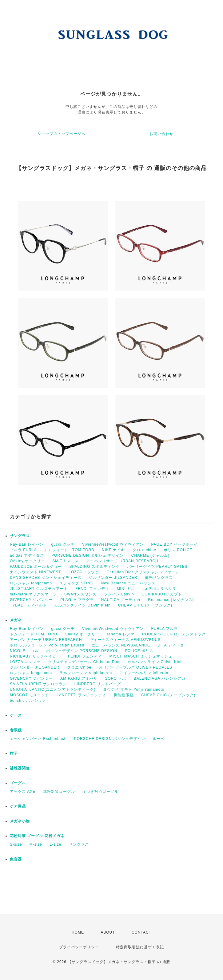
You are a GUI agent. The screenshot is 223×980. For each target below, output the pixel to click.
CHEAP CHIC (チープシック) (145, 605)
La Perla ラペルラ (159, 589)
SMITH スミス (66, 561)
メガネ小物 (20, 821)
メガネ (16, 620)
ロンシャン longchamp (31, 583)
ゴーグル (18, 783)
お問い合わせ (161, 134)
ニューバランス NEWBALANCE (121, 645)
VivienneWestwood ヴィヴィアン (113, 544)
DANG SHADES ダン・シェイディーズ (46, 578)
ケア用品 (18, 806)
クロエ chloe (144, 550)
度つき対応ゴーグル (100, 792)
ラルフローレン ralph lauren (86, 673)
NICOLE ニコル (24, 651)
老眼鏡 (16, 730)
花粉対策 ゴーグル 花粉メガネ (37, 836)
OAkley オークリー (27, 561)
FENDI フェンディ (92, 589)
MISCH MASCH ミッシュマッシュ (141, 656)
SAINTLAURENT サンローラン (38, 684)
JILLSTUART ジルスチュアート (39, 589)
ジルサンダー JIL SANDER (35, 667)
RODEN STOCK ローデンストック (174, 634)
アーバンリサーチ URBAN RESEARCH (122, 561)
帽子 (14, 753)
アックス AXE (23, 792)
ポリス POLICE (178, 550)
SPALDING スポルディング (94, 567)
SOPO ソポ (115, 678)
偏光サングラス (159, 578)
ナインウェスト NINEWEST (36, 572)
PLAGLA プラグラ (77, 600)
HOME (78, 932)
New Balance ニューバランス (128, 583)
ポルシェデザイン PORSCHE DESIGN (82, 651)
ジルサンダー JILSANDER (113, 578)
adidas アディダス (27, 555)
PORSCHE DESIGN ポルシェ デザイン (88, 555)
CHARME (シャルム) (150, 555)
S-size (16, 844)
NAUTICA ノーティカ (121, 600)
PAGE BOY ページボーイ (174, 544)
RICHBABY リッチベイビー (35, 656)
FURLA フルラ (164, 629)
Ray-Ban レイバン (27, 544)
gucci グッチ (63, 544)
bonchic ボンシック (28, 701)
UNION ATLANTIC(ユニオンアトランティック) (53, 690)
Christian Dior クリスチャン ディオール (143, 572)
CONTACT (141, 932)
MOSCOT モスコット (30, 695)
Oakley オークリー (82, 634)
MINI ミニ (126, 589)
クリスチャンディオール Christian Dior (84, 662)
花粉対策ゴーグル (59, 792)
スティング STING (76, 583)
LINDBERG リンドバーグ (98, 684)
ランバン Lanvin (119, 594)
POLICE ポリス (139, 651)
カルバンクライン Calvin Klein (82, 605)
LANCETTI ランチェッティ (81, 695)
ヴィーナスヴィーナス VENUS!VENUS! (126, 640)
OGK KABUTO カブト (162, 594)
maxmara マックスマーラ (33, 594)
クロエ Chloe (79, 667)
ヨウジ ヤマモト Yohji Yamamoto (134, 690)
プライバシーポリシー (79, 947)
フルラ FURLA (23, 550)
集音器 (16, 859)
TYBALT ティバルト (28, 605)
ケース (16, 715)
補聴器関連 (20, 768)
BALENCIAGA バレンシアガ (160, 678)
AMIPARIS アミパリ (79, 678)
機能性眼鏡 (124, 695)
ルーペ (159, 739)
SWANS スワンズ (80, 594)
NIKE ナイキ (113, 550)
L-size (55, 844)
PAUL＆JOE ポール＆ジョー (36, 567)
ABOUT (108, 932)
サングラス (20, 536)
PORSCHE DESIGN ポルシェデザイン (110, 739)
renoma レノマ (121, 634)
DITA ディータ (171, 645)
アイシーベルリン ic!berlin (144, 673)
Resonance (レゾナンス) (171, 600)
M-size (36, 844)
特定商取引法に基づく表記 (140, 947)
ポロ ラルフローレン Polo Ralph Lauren (47, 645)
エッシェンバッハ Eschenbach (38, 739)
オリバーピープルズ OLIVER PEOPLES (136, 667)
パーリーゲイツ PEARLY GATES (157, 567)
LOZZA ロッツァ (84, 572)
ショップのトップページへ (62, 134)
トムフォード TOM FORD (69, 550)
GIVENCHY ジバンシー (31, 600)
